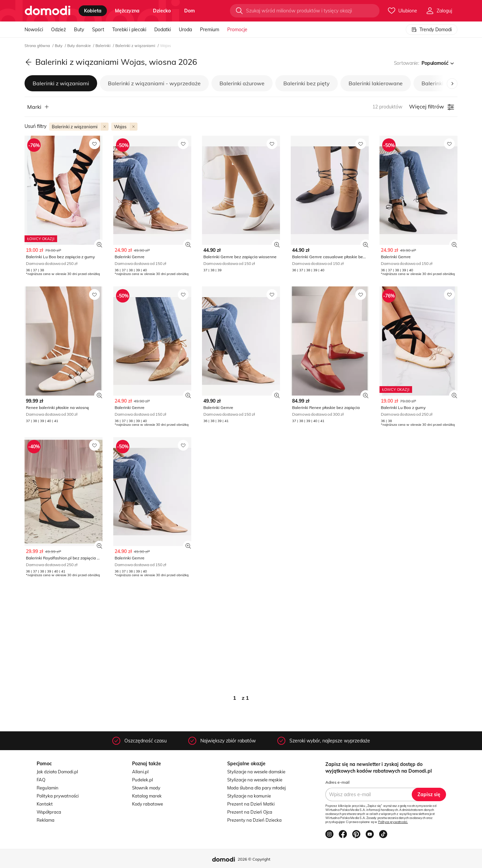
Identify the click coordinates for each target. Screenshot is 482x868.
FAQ (41, 780)
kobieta (93, 11)
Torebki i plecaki (129, 30)
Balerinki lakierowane (376, 83)
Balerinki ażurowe (242, 83)
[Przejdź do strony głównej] (48, 11)
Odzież (58, 30)
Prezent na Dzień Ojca (250, 812)
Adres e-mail (337, 782)
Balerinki (104, 46)
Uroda (185, 30)
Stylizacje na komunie (249, 796)
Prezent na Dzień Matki (251, 804)
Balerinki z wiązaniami (136, 46)
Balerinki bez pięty (307, 83)
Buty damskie (79, 46)
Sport (98, 30)
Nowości (34, 30)
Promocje (237, 30)
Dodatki (163, 30)
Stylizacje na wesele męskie (255, 780)
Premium (210, 30)
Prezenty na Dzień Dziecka (254, 820)
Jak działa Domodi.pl (57, 772)
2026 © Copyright (254, 859)
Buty (79, 30)
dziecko (162, 11)
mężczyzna (127, 11)
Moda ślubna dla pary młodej (256, 788)
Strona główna (38, 46)
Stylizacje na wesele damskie (256, 772)
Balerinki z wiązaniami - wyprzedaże (154, 83)
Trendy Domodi (432, 30)
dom (190, 11)
